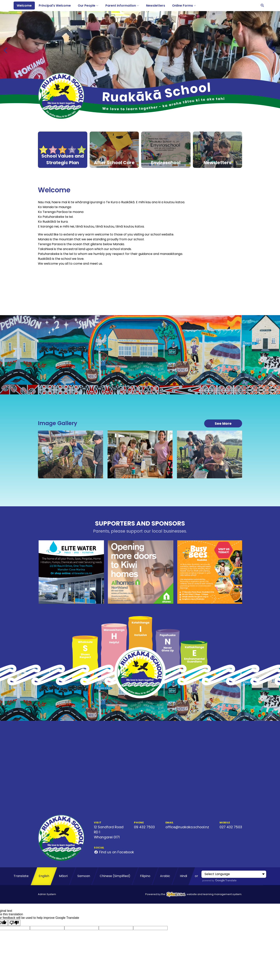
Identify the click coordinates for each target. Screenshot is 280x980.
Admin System (47, 894)
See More (223, 423)
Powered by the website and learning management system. (194, 894)
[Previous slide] (6, 50)
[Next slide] (274, 50)
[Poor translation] (14, 923)
